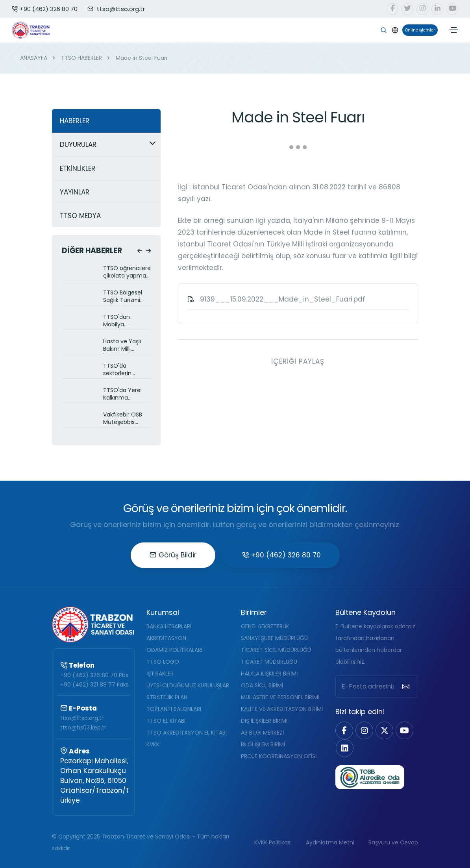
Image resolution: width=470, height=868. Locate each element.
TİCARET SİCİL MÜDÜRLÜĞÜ (276, 650)
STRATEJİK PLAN (167, 697)
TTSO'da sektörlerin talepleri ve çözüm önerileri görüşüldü (124, 370)
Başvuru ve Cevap (393, 842)
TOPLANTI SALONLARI (174, 709)
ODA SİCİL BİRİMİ (262, 685)
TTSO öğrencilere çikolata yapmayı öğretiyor (127, 273)
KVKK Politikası (273, 842)
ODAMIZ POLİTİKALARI (174, 650)
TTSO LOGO (163, 662)
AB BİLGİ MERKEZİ (262, 733)
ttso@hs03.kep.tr (83, 727)
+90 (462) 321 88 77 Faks (94, 685)
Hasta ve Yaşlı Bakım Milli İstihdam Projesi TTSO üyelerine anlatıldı (125, 346)
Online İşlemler (419, 30)
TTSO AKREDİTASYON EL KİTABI (187, 733)
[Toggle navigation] (454, 30)
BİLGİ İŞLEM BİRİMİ (263, 744)
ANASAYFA (34, 58)
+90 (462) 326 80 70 (45, 9)
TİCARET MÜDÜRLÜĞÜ (269, 662)
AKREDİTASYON (166, 638)
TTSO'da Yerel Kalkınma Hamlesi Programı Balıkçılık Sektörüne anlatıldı (122, 395)
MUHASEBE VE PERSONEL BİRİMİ (280, 697)
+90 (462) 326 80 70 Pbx (94, 675)
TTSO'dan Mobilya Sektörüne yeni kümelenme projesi (124, 321)
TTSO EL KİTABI (166, 721)
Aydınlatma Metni (330, 842)
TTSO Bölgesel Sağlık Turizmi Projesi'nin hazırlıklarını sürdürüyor (123, 297)
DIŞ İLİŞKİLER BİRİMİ (264, 721)
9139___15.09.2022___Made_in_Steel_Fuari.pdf (283, 299)
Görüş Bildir (173, 555)
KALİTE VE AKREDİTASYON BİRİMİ (282, 709)
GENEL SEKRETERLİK (265, 626)
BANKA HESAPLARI (169, 626)
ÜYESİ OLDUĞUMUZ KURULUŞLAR (188, 685)
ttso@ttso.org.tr (82, 718)
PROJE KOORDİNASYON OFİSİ (279, 756)
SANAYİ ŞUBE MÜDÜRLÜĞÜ (274, 638)
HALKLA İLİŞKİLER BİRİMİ (269, 674)
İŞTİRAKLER (160, 674)
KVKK (153, 744)
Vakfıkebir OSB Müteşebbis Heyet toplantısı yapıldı (125, 419)
